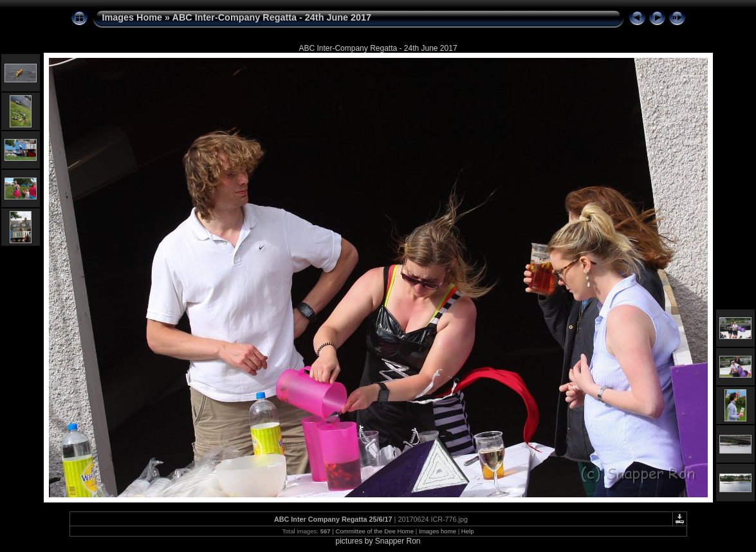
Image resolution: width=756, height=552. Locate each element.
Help (468, 531)
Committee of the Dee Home (374, 531)
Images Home (133, 17)
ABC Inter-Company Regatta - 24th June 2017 (272, 17)
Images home (438, 531)
